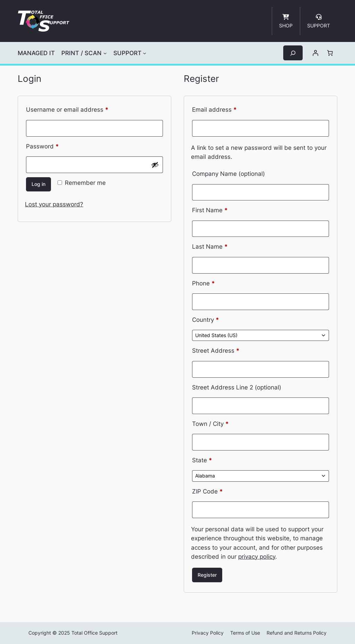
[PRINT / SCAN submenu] (105, 53)
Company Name (228, 174)
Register (207, 575)
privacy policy (257, 557)
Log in (38, 184)
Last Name (210, 247)
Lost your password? (54, 204)
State (202, 460)
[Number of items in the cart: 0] (330, 53)
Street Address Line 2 (237, 387)
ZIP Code (207, 491)
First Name (210, 210)
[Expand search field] (293, 53)
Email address (227, 109)
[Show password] (155, 165)
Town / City (210, 424)
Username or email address (80, 109)
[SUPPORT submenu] (145, 53)
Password (55, 145)
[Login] (315, 53)
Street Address (216, 351)
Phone (204, 283)
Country (206, 320)
